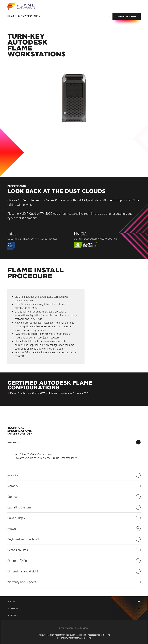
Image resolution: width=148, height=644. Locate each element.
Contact (13, 615)
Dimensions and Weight (74, 571)
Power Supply (74, 518)
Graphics (74, 475)
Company (13, 608)
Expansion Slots (74, 550)
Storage (74, 497)
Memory (74, 486)
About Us (13, 602)
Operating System (74, 507)
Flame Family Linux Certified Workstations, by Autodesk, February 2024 (50, 393)
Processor (74, 442)
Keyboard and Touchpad (74, 539)
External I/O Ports (74, 561)
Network (74, 529)
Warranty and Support (74, 582)
